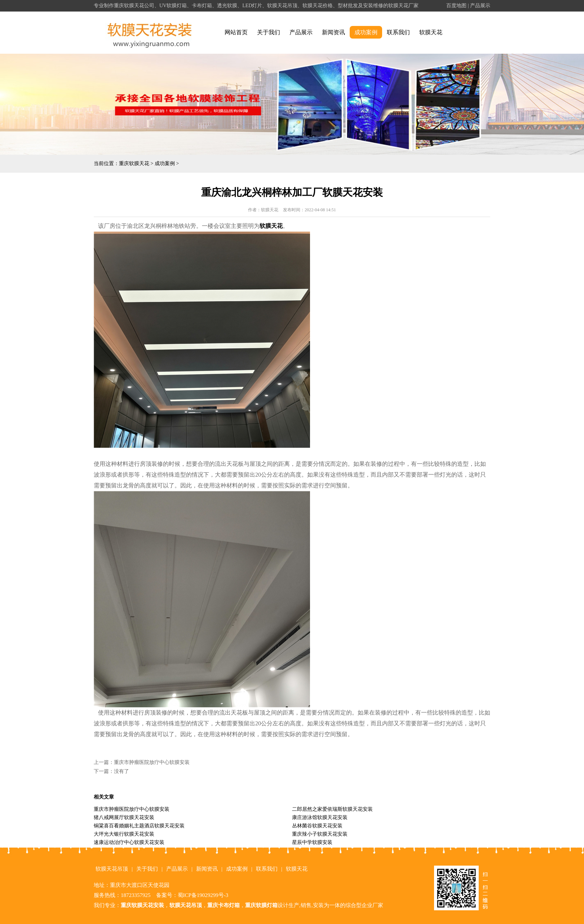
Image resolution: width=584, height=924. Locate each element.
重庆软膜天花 (134, 163)
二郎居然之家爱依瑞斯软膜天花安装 (332, 809)
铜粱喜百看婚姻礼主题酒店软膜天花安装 (139, 826)
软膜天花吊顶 (112, 869)
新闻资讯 (333, 32)
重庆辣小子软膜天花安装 (320, 834)
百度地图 (456, 6)
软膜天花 (431, 32)
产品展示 (480, 6)
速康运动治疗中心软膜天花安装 (129, 842)
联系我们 (398, 32)
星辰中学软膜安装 (312, 842)
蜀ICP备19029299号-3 (203, 895)
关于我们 (269, 32)
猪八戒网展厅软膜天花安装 (124, 817)
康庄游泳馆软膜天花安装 (320, 817)
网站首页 (236, 32)
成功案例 (366, 32)
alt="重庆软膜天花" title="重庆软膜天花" (150, 33)
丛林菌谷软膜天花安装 (317, 826)
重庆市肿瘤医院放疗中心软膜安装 (152, 762)
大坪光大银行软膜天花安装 (124, 834)
